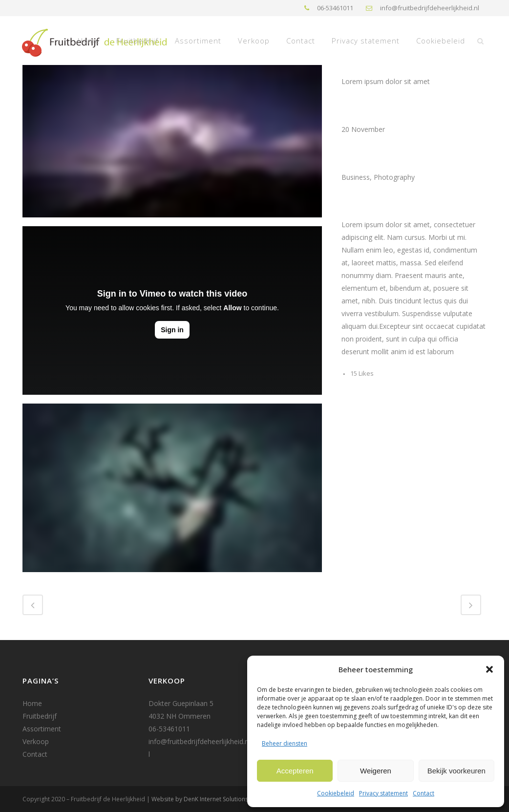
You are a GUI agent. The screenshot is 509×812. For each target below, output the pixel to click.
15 (362, 373)
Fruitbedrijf (40, 716)
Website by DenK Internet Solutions (200, 799)
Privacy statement (383, 793)
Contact (424, 793)
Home (32, 703)
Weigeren (376, 771)
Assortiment (42, 729)
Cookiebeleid (336, 793)
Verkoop (36, 741)
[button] (489, 669)
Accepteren (295, 771)
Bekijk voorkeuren (456, 771)
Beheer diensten (285, 743)
